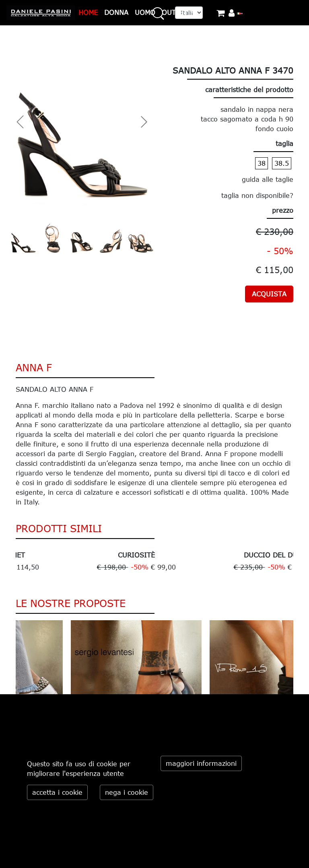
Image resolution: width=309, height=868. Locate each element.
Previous (10, 562)
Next (299, 562)
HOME (88, 12)
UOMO (145, 12)
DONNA (116, 12)
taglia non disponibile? (257, 195)
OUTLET (175, 12)
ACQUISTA (269, 294)
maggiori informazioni (201, 763)
